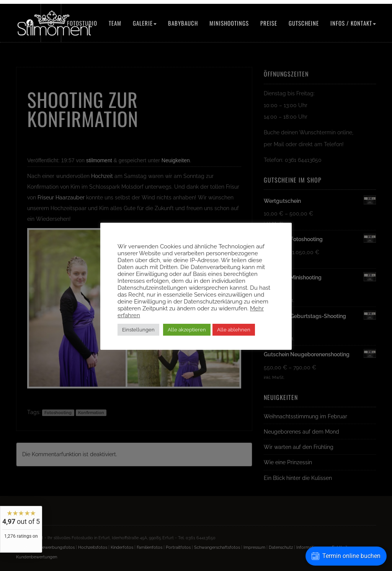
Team (115, 23)
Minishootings (229, 23)
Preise (269, 23)
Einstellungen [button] (138, 330)
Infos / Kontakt (353, 23)
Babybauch (183, 23)
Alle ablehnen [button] (234, 330)
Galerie (145, 23)
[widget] (21, 529)
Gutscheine (304, 23)
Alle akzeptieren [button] (187, 330)
